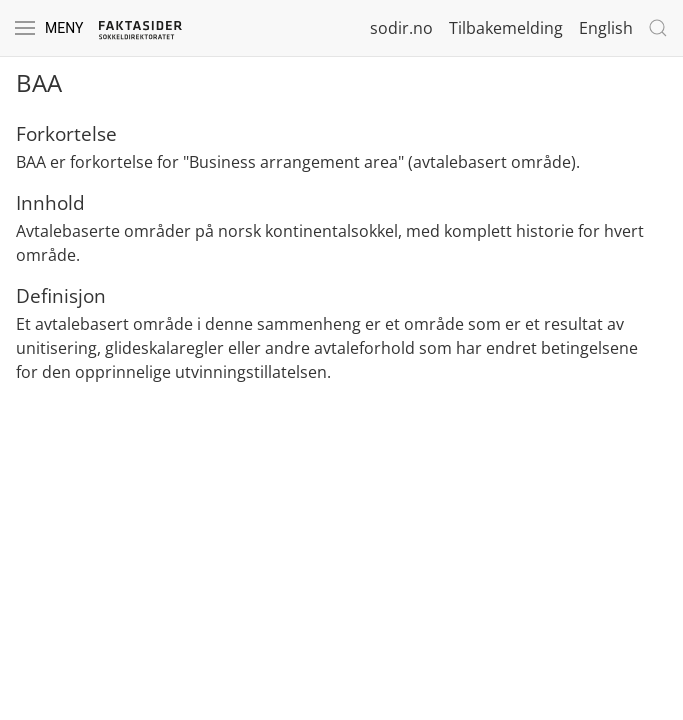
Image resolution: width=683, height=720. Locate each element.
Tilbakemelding (506, 28)
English (606, 28)
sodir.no (401, 28)
